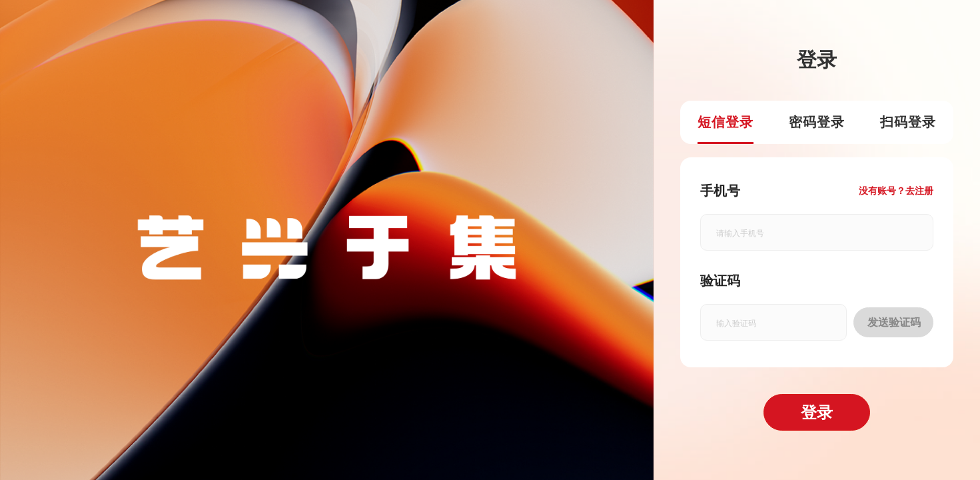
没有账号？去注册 (896, 191)
